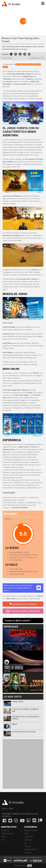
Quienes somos (7, 834)
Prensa (4, 837)
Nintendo (38, 64)
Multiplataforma (31, 831)
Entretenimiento (31, 850)
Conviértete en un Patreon (23, 604)
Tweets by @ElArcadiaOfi (17, 621)
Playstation (30, 64)
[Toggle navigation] (43, 4)
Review (5, 67)
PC (26, 843)
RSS (3, 840)
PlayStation (29, 837)
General (18, 64)
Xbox (24, 64)
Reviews (28, 853)
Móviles (28, 846)
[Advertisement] (23, 764)
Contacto (5, 831)
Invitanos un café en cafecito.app (23, 611)
